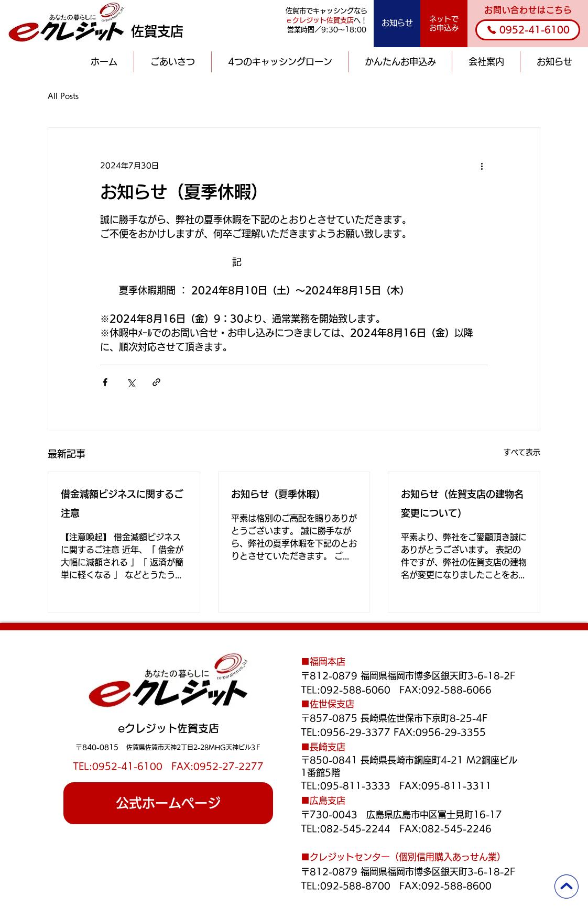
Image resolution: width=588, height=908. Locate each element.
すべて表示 (522, 452)
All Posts (63, 96)
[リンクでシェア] (156, 382)
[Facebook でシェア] (105, 382)
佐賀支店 (157, 31)
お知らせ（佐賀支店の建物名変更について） (462, 504)
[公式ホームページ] (168, 803)
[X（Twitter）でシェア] (131, 382)
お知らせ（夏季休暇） (278, 494)
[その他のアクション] (482, 166)
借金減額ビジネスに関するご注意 (122, 504)
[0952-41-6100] (528, 30)
